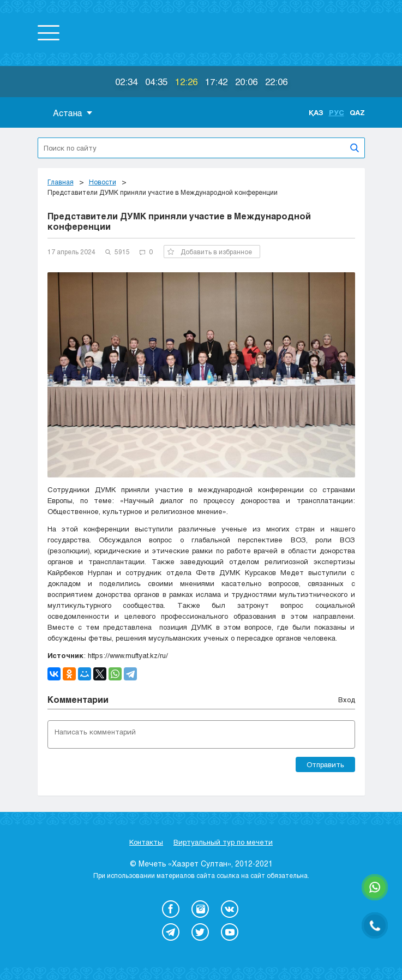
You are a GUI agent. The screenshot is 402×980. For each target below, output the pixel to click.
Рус (337, 112)
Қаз (316, 112)
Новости (103, 182)
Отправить (325, 764)
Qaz (357, 112)
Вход (347, 700)
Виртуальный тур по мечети (223, 842)
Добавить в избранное (210, 252)
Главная (61, 182)
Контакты (146, 842)
